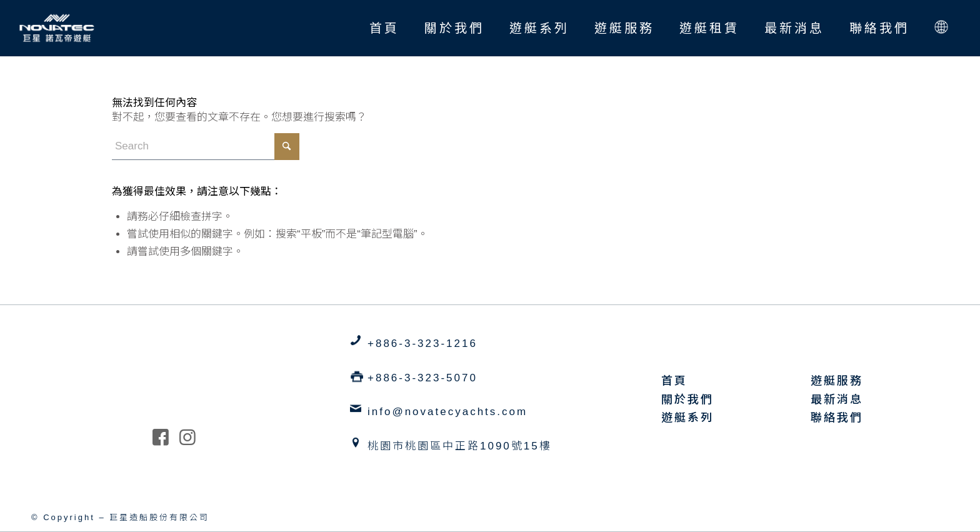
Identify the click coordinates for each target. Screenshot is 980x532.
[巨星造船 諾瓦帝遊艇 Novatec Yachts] (57, 28)
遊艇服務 (837, 381)
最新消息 (837, 399)
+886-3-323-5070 (422, 378)
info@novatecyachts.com (447, 412)
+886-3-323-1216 (422, 344)
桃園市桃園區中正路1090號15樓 (460, 446)
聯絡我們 (837, 418)
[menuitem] (384, 28)
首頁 (674, 381)
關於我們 (687, 399)
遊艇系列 (687, 418)
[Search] (206, 147)
